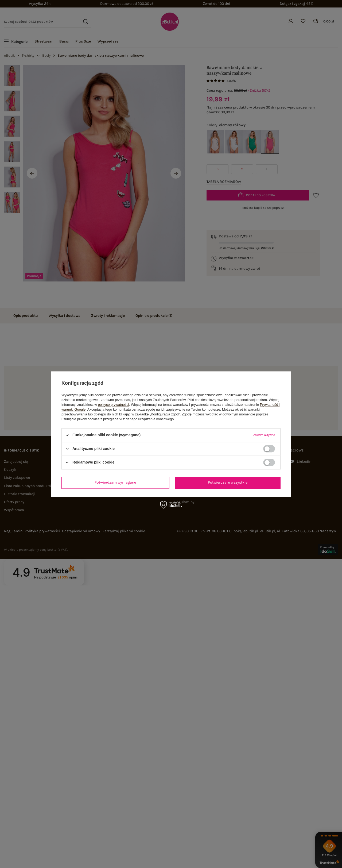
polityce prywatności (114, 405)
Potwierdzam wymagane (115, 482)
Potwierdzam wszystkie (228, 482)
